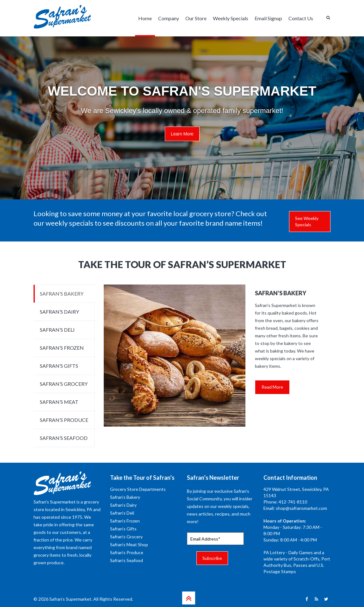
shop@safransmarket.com (301, 508)
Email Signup (268, 18)
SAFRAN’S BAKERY (62, 294)
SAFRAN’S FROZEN (62, 348)
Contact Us (301, 18)
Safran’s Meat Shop (129, 544)
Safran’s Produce (127, 552)
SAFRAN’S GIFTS (59, 366)
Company (169, 18)
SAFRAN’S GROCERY (64, 384)
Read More (272, 387)
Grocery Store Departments (138, 489)
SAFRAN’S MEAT (59, 402)
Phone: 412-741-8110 (285, 502)
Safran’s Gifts (123, 529)
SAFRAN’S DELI (57, 330)
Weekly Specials (231, 18)
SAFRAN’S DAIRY (59, 312)
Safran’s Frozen (125, 521)
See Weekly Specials (307, 221)
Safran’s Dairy (123, 505)
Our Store (196, 18)
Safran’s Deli (122, 513)
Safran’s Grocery (126, 537)
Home (145, 18)
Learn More (182, 134)
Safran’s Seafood (126, 560)
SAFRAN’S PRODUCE (64, 420)
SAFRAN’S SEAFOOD (64, 438)
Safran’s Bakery (125, 497)
